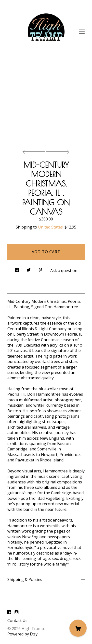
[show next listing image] (57, 150)
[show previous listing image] (35, 150)
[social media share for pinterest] (40, 269)
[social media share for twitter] (29, 269)
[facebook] (9, 612)
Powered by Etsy (22, 634)
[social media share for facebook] (17, 269)
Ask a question (64, 271)
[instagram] (17, 612)
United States (50, 227)
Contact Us (17, 621)
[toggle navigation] (82, 32)
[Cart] (78, 628)
